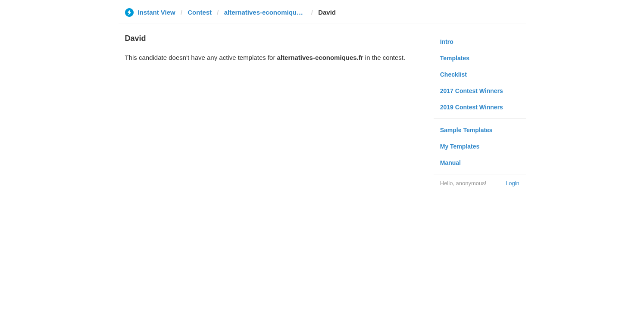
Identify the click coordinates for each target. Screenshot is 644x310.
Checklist (453, 74)
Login (513, 183)
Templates (455, 58)
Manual (450, 163)
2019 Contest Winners (472, 107)
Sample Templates (466, 130)
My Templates (460, 146)
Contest (200, 12)
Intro (447, 42)
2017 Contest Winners (472, 91)
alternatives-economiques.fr (265, 12)
